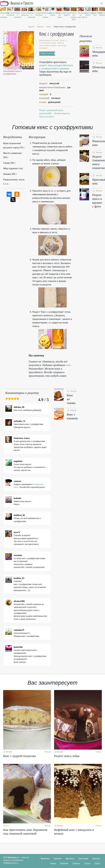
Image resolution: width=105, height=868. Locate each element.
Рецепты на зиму (60, 15)
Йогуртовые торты (52, 14)
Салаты (76, 863)
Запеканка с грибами (3, 15)
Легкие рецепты (62, 113)
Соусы (87, 863)
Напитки (64, 863)
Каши (53, 863)
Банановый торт (95, 14)
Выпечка (45, 859)
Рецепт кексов (47, 53)
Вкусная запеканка (102, 14)
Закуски (96, 859)
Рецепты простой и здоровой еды (17, 3)
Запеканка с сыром (45, 15)
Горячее (58, 859)
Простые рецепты (24, 14)
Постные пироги (67, 14)
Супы (97, 863)
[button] (102, 3)
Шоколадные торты (88, 14)
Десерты (70, 859)
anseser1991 (45, 113)
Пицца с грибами (17, 15)
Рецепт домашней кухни (51, 110)
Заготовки (83, 859)
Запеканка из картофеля (81, 15)
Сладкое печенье (38, 14)
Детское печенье (10, 14)
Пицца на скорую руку (74, 16)
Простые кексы (47, 117)
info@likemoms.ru (11, 863)
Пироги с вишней (31, 15)
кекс (68, 365)
